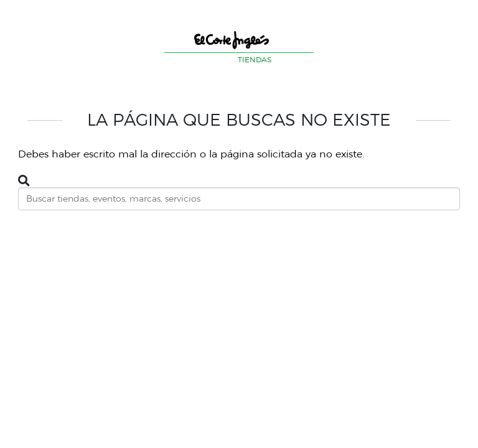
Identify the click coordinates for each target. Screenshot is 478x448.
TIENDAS (255, 59)
